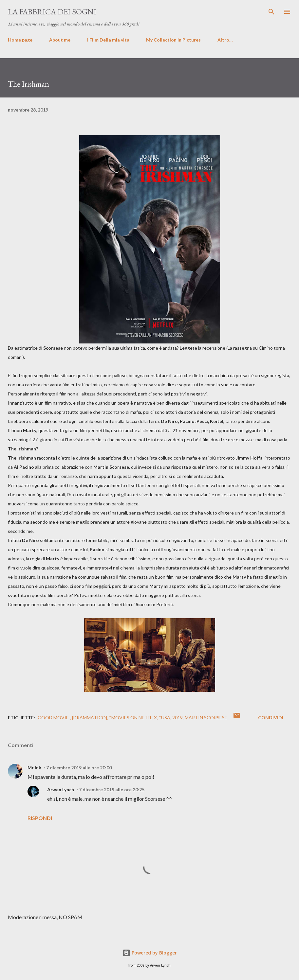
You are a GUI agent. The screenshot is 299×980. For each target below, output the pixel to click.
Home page (20, 40)
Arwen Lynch (61, 789)
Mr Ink (34, 768)
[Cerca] (271, 12)
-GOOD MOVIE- (53, 717)
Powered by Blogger (150, 953)
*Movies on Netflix (133, 717)
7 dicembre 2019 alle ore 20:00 (79, 768)
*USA (165, 717)
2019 (178, 717)
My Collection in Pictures (173, 40)
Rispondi (40, 818)
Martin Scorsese (206, 717)
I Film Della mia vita (108, 40)
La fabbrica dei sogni (52, 12)
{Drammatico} (90, 717)
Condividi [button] (271, 717)
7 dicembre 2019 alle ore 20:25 (112, 789)
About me (60, 40)
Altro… (225, 40)
